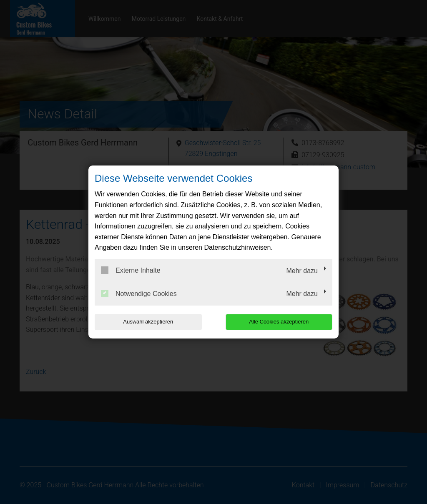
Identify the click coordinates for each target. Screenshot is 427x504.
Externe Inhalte (131, 270)
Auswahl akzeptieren (148, 322)
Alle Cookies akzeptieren (279, 322)
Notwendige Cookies (139, 293)
